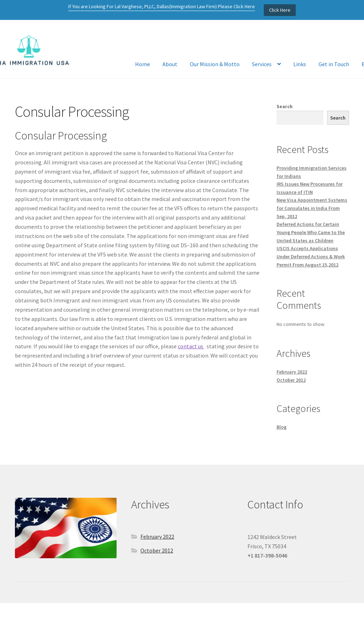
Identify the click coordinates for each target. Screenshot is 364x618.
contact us (191, 346)
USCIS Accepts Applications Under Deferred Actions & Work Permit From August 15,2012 (311, 256)
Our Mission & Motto (215, 64)
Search (285, 106)
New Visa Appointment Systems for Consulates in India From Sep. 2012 (312, 208)
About (170, 64)
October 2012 (291, 380)
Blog (282, 427)
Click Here (280, 10)
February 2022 (292, 372)
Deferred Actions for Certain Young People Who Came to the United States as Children (311, 232)
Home (143, 64)
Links (300, 64)
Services (262, 64)
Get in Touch (334, 64)
